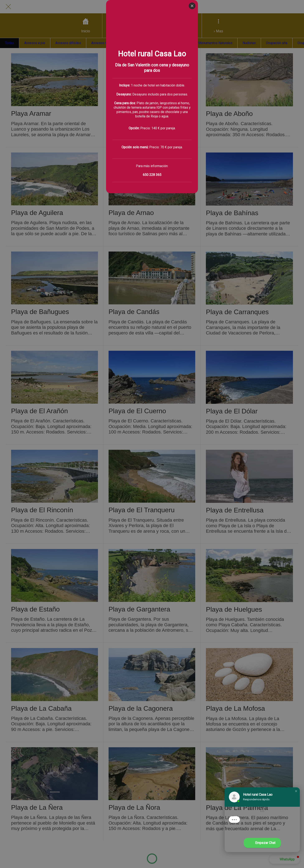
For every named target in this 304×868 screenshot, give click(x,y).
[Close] (192, 6)
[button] (296, 791)
